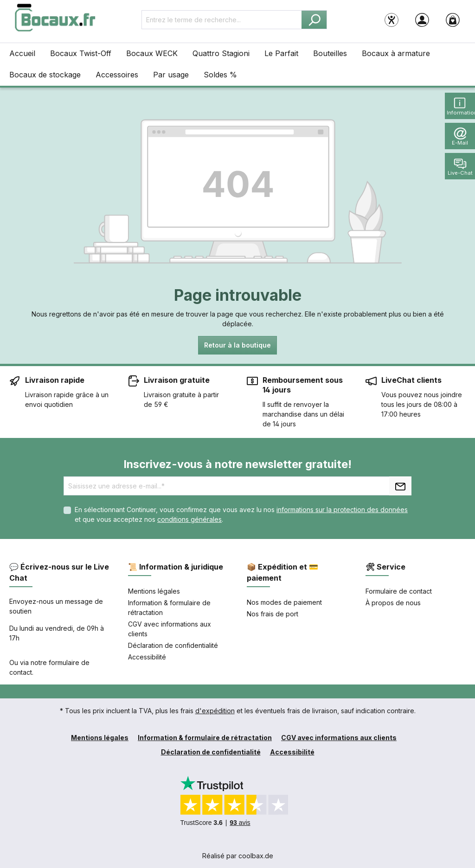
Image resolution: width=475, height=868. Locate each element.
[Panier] (453, 19)
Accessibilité (147, 657)
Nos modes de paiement (284, 602)
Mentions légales (154, 591)
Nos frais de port (273, 614)
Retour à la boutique (237, 345)
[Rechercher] (314, 20)
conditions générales (189, 519)
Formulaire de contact (399, 591)
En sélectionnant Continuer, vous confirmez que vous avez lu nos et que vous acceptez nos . (241, 514)
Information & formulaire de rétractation (205, 738)
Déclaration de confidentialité (173, 645)
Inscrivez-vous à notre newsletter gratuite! (237, 464)
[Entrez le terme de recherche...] (222, 20)
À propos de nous (393, 603)
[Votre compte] (422, 19)
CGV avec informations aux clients (339, 738)
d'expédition (215, 711)
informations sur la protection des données (342, 510)
